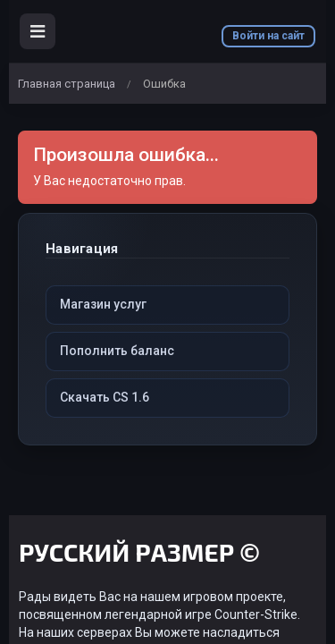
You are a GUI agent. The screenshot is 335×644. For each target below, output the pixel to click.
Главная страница (67, 84)
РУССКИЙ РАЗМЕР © (139, 555)
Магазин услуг (103, 304)
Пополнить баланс (117, 351)
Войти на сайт (268, 36)
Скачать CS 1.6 (105, 397)
